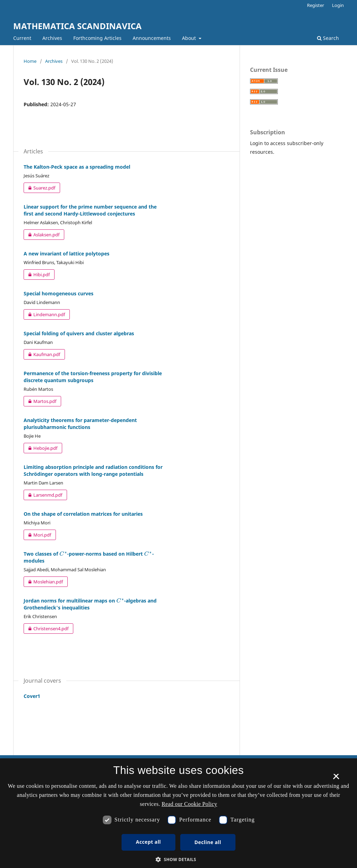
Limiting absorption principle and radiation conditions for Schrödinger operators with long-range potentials (93, 470)
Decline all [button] (208, 842)
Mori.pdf (37, 535)
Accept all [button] (148, 842)
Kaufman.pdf (42, 354)
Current (22, 38)
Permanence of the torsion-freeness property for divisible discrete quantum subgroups (93, 377)
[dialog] (178, 813)
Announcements (152, 38)
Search (328, 38)
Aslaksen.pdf (41, 235)
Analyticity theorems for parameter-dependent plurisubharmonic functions (80, 424)
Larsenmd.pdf (43, 495)
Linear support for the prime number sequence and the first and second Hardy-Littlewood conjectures (90, 210)
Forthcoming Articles (97, 38)
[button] (178, 859)
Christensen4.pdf (46, 629)
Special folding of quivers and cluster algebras (79, 333)
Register (316, 5)
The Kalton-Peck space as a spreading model (77, 167)
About (190, 38)
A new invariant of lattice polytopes (67, 254)
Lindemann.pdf (44, 314)
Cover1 (32, 696)
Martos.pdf (40, 401)
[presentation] (63, 554)
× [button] (336, 779)
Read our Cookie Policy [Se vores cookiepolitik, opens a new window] (189, 804)
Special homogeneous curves (59, 293)
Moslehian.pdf (43, 582)
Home (30, 61)
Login (338, 5)
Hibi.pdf (37, 275)
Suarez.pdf (39, 188)
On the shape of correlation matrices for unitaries (83, 514)
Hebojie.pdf (40, 448)
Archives (52, 38)
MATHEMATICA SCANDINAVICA (77, 26)
